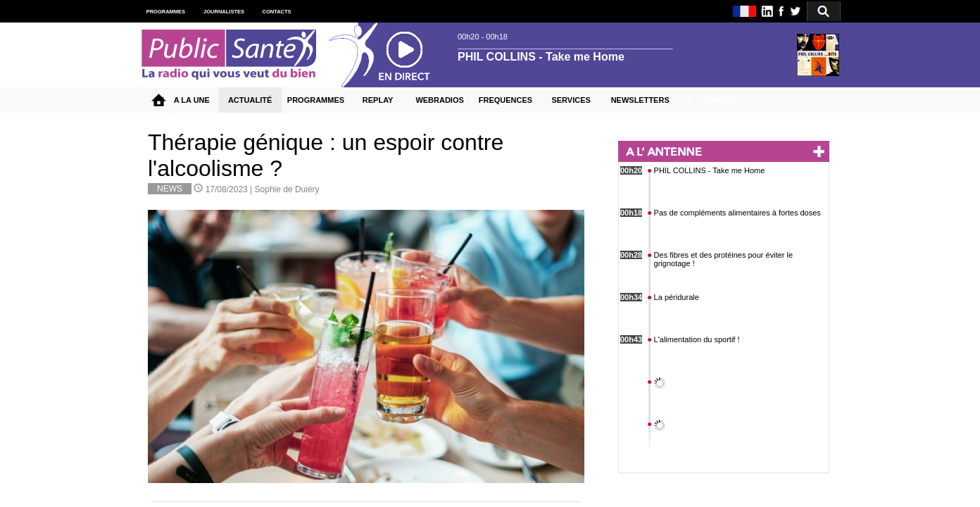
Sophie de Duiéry (287, 189)
